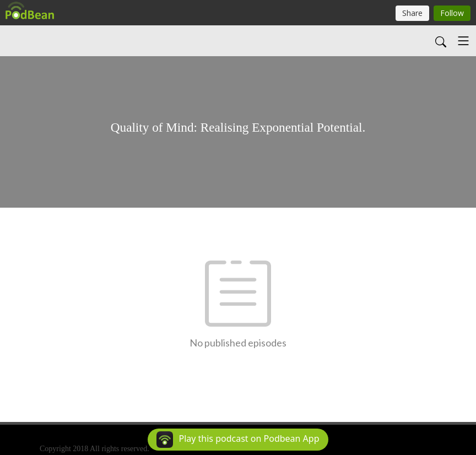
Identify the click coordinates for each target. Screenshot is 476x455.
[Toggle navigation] (463, 41)
